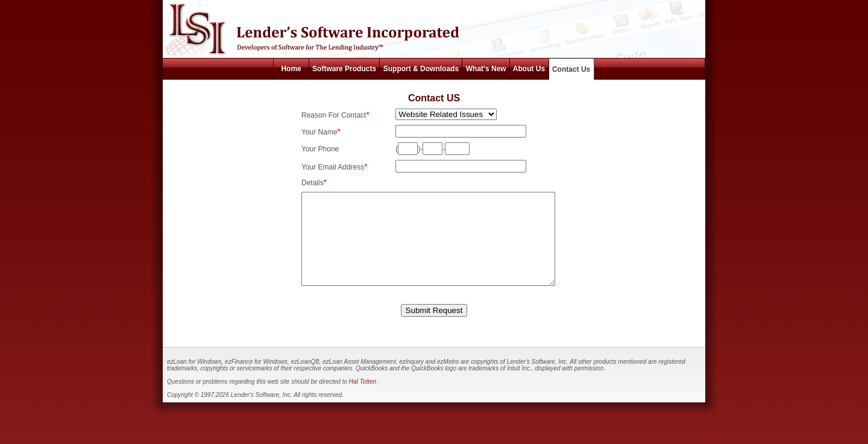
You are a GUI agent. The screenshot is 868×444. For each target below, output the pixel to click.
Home (291, 69)
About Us (529, 69)
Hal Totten (363, 400)
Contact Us (571, 69)
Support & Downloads (421, 69)
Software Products (344, 69)
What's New (486, 69)
